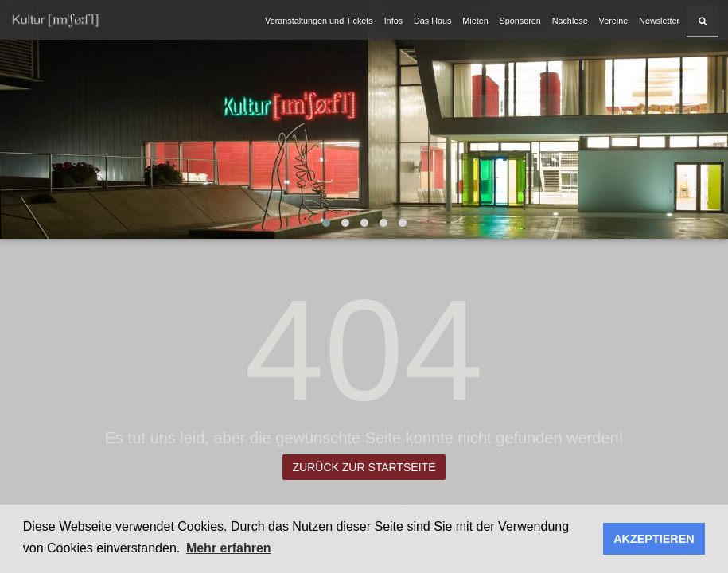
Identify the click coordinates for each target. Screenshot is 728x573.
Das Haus (432, 21)
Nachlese (570, 21)
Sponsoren (520, 21)
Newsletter (659, 21)
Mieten (475, 21)
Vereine (614, 21)
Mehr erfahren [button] (229, 548)
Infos (393, 21)
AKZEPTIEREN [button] (654, 539)
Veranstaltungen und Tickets (319, 21)
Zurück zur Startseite (364, 467)
